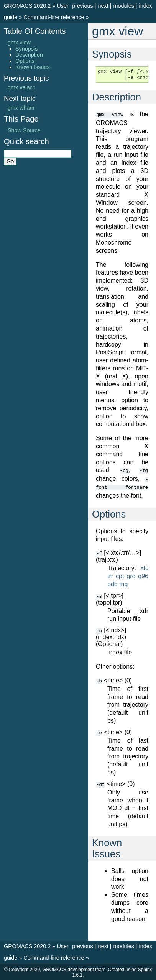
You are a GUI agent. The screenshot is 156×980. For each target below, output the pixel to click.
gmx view (19, 43)
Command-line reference (54, 17)
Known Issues (33, 67)
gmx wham (21, 108)
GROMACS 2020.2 (27, 6)
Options (25, 61)
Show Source (24, 130)
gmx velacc (21, 87)
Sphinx (145, 968)
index (146, 6)
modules (123, 6)
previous (82, 6)
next (103, 6)
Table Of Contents (35, 31)
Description (29, 55)
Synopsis (26, 49)
